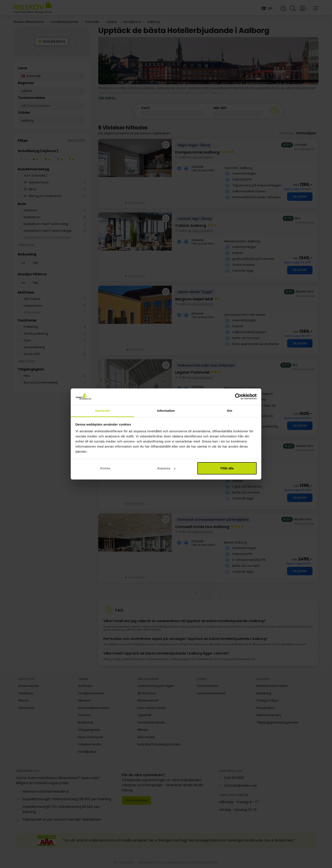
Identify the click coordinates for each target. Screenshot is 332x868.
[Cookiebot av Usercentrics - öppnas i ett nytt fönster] (238, 397)
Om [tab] (229, 411)
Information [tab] (166, 411)
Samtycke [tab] (103, 411)
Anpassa (166, 468)
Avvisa (105, 468)
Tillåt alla (227, 468)
